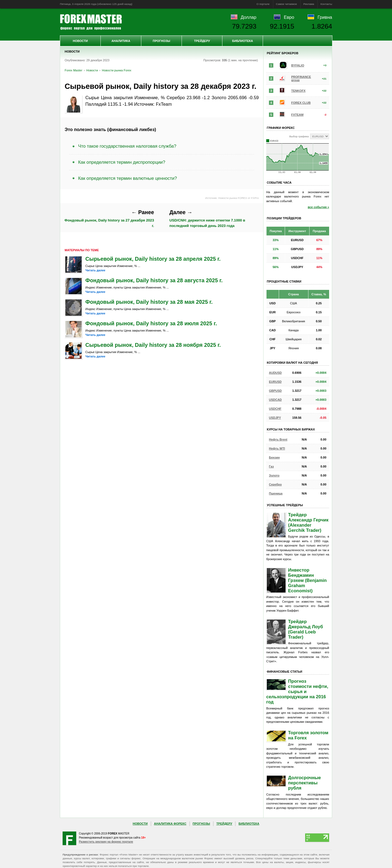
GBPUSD (275, 391)
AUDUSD (275, 373)
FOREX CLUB (301, 103)
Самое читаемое (287, 4)
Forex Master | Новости (91, 22)
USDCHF (275, 409)
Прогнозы (161, 41)
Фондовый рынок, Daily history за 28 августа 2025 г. (154, 280)
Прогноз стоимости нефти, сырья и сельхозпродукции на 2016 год (297, 691)
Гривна (325, 17)
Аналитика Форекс (170, 824)
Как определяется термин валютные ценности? (128, 178)
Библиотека (243, 41)
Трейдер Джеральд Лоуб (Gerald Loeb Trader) (305, 629)
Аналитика (121, 41)
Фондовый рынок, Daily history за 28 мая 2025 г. (149, 302)
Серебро (275, 484)
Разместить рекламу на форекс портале (106, 842)
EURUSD (275, 382)
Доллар (249, 17)
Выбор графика (299, 136)
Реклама (309, 4)
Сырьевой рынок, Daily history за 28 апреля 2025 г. (153, 259)
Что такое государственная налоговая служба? (127, 146)
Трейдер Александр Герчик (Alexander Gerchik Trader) (308, 522)
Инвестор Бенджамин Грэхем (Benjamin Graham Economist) (307, 580)
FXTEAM (297, 115)
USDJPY (275, 418)
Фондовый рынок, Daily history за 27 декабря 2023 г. (109, 218)
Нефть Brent (278, 439)
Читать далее (95, 270)
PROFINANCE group (301, 78)
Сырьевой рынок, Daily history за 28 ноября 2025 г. (153, 345)
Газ (271, 466)
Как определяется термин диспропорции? (122, 162)
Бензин (274, 457)
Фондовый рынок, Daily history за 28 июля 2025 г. (151, 323)
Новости (80, 41)
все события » (318, 207)
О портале (263, 4)
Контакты (326, 4)
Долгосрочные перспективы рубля (304, 783)
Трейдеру (202, 41)
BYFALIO (298, 65)
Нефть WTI (277, 448)
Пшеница (276, 493)
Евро (289, 17)
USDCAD (275, 400)
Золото (274, 475)
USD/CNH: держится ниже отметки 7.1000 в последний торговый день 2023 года (207, 218)
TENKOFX (298, 91)
